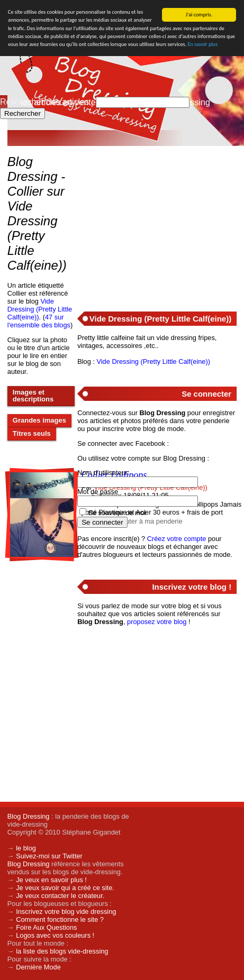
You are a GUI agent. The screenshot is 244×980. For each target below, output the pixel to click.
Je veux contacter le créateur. (60, 896)
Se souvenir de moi (117, 513)
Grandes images (39, 420)
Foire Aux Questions (46, 927)
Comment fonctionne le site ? (60, 919)
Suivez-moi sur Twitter (49, 856)
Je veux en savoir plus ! (51, 880)
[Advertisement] (157, 223)
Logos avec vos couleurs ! (55, 935)
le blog (26, 848)
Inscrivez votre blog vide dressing (66, 912)
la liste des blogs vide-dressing (62, 951)
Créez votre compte (177, 539)
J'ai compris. (199, 15)
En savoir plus (202, 44)
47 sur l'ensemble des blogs (39, 321)
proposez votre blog (157, 622)
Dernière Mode (38, 967)
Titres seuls (32, 433)
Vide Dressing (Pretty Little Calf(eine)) (40, 309)
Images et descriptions (33, 396)
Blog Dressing (29, 816)
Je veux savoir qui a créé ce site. (65, 888)
